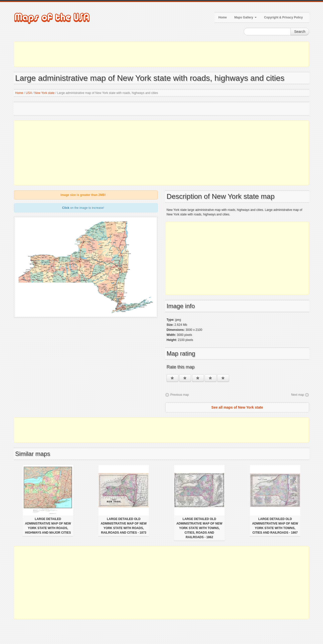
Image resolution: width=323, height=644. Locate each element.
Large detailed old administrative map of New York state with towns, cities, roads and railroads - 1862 (199, 528)
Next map (298, 395)
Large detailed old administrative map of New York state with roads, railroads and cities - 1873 (124, 526)
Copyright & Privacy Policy (284, 17)
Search (300, 32)
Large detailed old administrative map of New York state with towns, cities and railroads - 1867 (275, 526)
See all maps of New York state (237, 407)
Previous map (180, 395)
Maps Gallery (246, 17)
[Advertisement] (161, 54)
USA (29, 93)
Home (222, 17)
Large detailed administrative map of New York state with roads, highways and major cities (48, 526)
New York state (44, 93)
